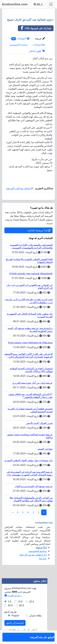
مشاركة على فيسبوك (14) (35, 28)
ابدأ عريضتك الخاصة (39, 239)
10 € (20, 610)
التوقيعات (20, 38)
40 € (10, 614)
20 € (32, 610)
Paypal (15, 624)
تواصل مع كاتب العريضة (20, 188)
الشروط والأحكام (17, 639)
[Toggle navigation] (51, 4)
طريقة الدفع (11, 621)
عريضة (40, 38)
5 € (10, 610)
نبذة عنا (43, 567)
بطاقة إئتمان (35, 624)
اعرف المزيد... (13, 604)
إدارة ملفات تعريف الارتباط (33, 564)
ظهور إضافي (37, 51)
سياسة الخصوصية (19, 45)
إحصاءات (39, 45)
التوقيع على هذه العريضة (41, 202)
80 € (22, 614)
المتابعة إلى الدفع (15, 632)
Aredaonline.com (15, 4)
